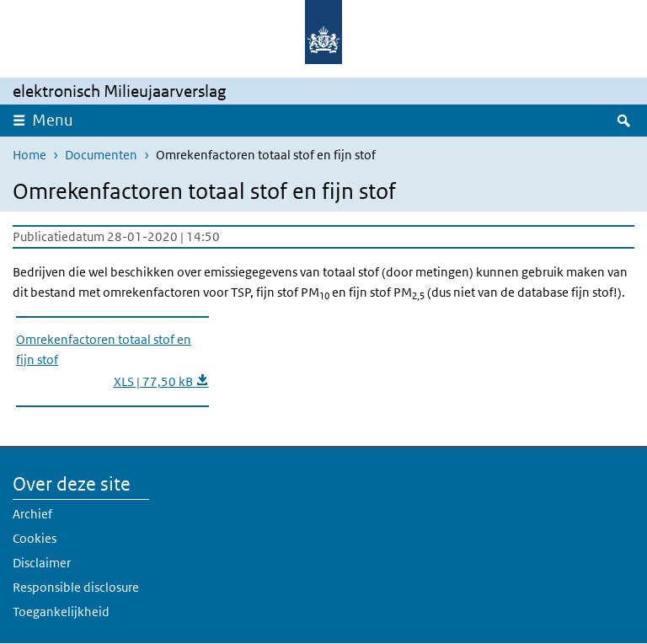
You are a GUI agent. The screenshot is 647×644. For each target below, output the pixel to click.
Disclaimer (42, 563)
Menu (53, 120)
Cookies (35, 538)
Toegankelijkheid (61, 612)
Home (29, 155)
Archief (32, 514)
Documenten (101, 155)
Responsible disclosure (76, 587)
